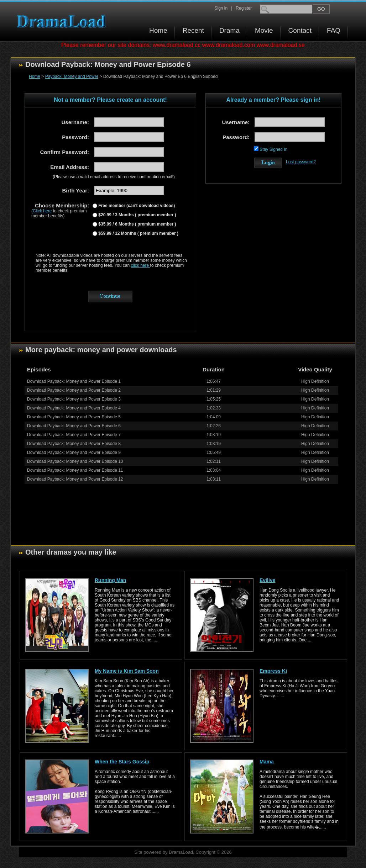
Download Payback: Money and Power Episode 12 (75, 479)
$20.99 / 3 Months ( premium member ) (137, 215)
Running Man (111, 580)
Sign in (221, 8)
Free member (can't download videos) (136, 206)
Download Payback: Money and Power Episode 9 (74, 452)
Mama (267, 762)
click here (141, 265)
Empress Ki (273, 671)
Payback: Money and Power (72, 76)
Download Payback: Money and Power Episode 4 (74, 408)
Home (158, 30)
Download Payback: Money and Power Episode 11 (75, 470)
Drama (229, 30)
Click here (42, 211)
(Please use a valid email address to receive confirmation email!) (114, 177)
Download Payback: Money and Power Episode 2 (74, 390)
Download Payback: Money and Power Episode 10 (75, 461)
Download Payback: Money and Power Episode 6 (74, 426)
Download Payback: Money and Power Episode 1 (74, 381)
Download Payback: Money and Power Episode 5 (74, 417)
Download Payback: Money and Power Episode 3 (74, 399)
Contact (300, 30)
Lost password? (301, 162)
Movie (264, 30)
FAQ (334, 30)
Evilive (267, 580)
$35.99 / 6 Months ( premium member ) (137, 224)
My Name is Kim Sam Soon (127, 671)
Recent (193, 30)
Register (244, 8)
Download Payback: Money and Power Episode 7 (74, 435)
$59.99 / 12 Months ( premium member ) (138, 233)
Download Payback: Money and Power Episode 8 (74, 444)
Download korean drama (63, 22)
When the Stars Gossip (122, 762)
